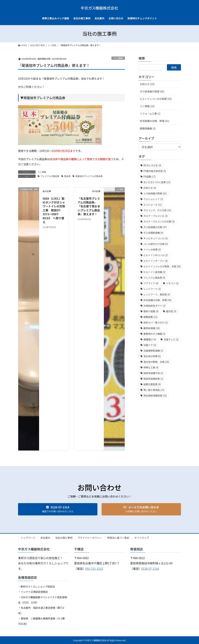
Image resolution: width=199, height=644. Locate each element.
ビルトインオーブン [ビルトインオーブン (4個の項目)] (156, 261)
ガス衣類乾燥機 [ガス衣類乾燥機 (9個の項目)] (153, 233)
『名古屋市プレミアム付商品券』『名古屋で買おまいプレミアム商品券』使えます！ (89, 206)
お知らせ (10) (147, 84)
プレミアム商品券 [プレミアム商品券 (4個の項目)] (154, 278)
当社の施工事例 (64, 538)
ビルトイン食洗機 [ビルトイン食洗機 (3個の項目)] (155, 272)
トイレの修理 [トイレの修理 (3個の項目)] (152, 250)
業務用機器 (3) (148, 128)
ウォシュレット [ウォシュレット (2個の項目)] (153, 199)
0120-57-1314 (150, 569)
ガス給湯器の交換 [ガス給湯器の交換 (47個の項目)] (155, 227)
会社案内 (45, 538)
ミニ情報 (118, 58)
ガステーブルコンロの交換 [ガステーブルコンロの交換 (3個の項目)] (159, 221)
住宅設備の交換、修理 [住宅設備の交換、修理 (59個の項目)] (157, 300)
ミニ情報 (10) (147, 106)
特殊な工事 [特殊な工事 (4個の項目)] (151, 367)
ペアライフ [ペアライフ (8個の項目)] (151, 283)
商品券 (67, 176)
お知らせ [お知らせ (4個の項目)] (150, 188)
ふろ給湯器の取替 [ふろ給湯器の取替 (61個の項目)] (155, 193)
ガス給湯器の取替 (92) (152, 91)
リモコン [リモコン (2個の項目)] (172, 283)
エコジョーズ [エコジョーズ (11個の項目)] (153, 205)
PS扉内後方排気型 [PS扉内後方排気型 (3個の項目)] (155, 171)
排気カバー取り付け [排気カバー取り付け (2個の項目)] (156, 323)
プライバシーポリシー (90, 538)
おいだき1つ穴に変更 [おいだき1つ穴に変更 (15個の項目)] (157, 182)
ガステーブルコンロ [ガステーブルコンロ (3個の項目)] (156, 216)
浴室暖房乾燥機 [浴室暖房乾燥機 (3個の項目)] (153, 351)
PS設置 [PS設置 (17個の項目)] (150, 177)
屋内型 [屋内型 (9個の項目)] (171, 311)
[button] (58, 509)
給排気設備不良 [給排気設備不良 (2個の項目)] (153, 373)
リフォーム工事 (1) (150, 114)
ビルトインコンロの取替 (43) (156, 99)
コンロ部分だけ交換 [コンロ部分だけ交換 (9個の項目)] (156, 244)
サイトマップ (142, 538)
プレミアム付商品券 (50, 176)
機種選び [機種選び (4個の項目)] (150, 339)
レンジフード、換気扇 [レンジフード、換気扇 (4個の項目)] (157, 294)
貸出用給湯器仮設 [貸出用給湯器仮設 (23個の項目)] (155, 396)
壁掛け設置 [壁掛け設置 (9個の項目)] (151, 311)
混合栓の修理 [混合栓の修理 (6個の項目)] (152, 356)
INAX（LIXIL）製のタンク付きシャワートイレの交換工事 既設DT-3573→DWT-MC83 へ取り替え (54, 210)
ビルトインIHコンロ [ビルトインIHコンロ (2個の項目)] (156, 255)
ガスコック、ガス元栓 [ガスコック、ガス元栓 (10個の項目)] (157, 210)
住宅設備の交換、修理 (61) (155, 121)
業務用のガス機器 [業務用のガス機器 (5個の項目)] (155, 334)
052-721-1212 (94, 569)
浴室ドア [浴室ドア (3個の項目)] (150, 345)
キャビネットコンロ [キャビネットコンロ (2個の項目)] (156, 238)
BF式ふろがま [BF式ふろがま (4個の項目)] (152, 165)
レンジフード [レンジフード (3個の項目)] (152, 289)
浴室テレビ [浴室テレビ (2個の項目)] (171, 339)
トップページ (28, 538)
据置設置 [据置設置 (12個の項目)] (150, 317)
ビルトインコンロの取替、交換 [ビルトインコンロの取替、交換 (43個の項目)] (162, 266)
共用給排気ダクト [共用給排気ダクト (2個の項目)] (155, 306)
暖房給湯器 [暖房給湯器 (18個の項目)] (152, 328)
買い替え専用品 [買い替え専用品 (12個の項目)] (154, 390)
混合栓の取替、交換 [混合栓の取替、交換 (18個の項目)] (156, 362)
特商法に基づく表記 (118, 538)
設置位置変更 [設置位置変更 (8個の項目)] (152, 384)
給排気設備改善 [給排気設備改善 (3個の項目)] (153, 379)
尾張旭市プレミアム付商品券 (89, 176)
